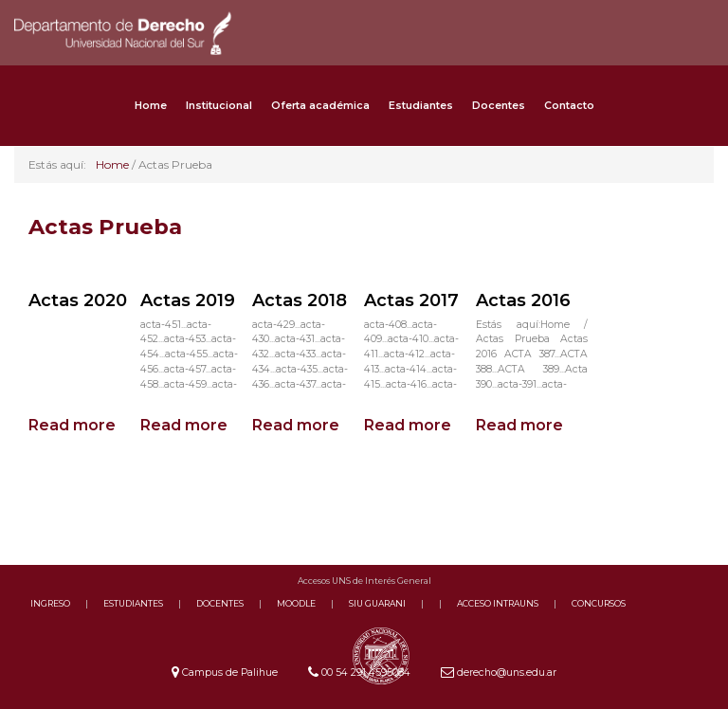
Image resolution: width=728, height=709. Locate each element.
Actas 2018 (300, 300)
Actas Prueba (105, 227)
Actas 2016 (523, 300)
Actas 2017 (411, 300)
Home (151, 106)
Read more (72, 425)
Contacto (569, 106)
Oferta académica (320, 106)
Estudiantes (421, 106)
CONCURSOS (599, 603)
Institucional (219, 106)
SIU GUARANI (377, 603)
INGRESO (50, 603)
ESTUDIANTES (133, 603)
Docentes (499, 106)
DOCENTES (220, 603)
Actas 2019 (188, 300)
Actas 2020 (78, 300)
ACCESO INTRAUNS (498, 603)
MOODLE (296, 603)
